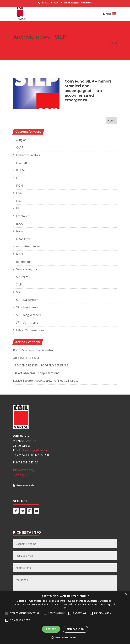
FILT (19, 178)
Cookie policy (20, 475)
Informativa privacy (24, 470)
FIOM (20, 186)
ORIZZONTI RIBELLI (26, 358)
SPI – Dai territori (27, 300)
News (104, 43)
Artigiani (22, 140)
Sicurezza (22, 277)
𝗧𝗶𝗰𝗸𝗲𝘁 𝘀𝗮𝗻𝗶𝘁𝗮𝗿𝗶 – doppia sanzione (36, 373)
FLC (18, 201)
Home (94, 43)
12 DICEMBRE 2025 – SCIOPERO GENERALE (41, 365)
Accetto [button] (51, 629)
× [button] (126, 594)
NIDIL (20, 254)
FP (18, 208)
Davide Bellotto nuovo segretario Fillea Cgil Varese (46, 381)
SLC (19, 292)
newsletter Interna (28, 246)
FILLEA (20, 170)
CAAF (19, 147)
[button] (65, 638)
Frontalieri (23, 216)
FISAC (20, 193)
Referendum (24, 262)
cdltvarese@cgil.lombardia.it (36, 450)
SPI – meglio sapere (29, 315)
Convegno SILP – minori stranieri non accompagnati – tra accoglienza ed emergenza (88, 91)
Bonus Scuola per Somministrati (34, 350)
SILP (19, 284)
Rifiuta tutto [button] (75, 629)
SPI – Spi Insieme (27, 323)
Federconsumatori (28, 155)
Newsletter (23, 239)
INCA (19, 224)
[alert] (65, 617)
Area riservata (25, 485)
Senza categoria (26, 269)
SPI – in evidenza (27, 307)
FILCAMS (22, 163)
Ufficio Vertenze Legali (31, 330)
